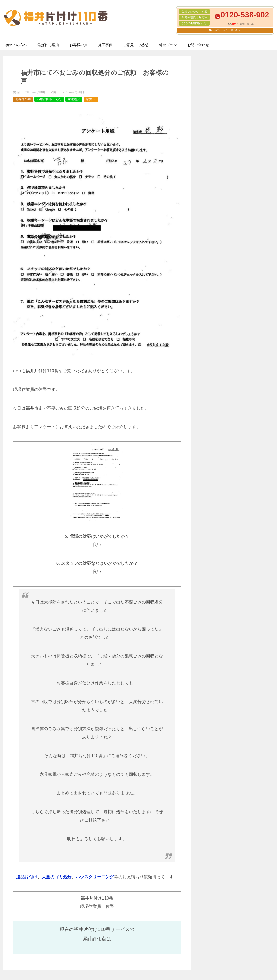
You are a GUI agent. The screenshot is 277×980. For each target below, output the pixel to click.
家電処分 (74, 99)
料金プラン (168, 45)
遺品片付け (27, 877)
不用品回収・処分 (49, 99)
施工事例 (105, 45)
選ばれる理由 (48, 45)
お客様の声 (79, 45)
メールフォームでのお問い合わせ (226, 30)
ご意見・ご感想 (136, 45)
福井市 (91, 99)
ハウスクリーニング (95, 877)
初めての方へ (16, 45)
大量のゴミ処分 (57, 877)
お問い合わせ (198, 45)
